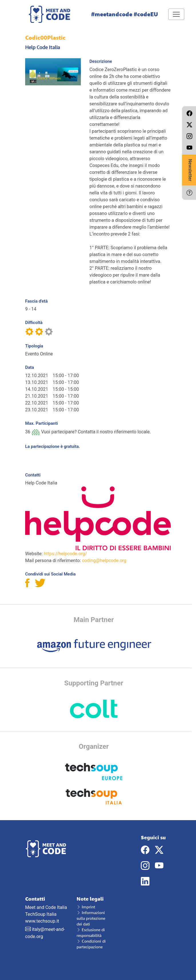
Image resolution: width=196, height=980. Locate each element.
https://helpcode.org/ (65, 554)
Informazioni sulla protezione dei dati (91, 918)
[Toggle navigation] (176, 14)
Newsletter (190, 170)
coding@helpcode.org (104, 561)
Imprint (86, 907)
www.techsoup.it (42, 921)
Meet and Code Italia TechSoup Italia (47, 906)
